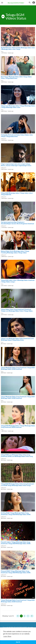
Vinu (2, 51)
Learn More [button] (7, 636)
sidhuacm (4, 139)
